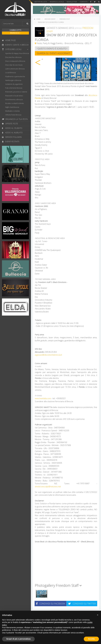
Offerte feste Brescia (13, 115)
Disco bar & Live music (14, 65)
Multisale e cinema (12, 111)
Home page (9, 40)
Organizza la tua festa (15, 119)
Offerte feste (10, 124)
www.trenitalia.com (43, 398)
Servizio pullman (12, 137)
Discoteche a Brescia (13, 57)
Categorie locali (16, 49)
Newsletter (72, 2)
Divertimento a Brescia (14, 99)
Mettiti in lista (41, 2)
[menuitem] (37, 19)
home (37, 19)
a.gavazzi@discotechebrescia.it (48, 355)
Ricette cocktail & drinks (15, 103)
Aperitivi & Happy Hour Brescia (17, 53)
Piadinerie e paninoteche (15, 76)
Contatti (84, 2)
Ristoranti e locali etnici (14, 96)
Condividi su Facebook (50, 604)
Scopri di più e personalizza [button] (18, 639)
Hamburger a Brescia (13, 80)
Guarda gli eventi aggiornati (54, 53)
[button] (98, 615)
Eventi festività (11, 142)
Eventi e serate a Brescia (15, 45)
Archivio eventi (50, 19)
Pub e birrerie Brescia (14, 88)
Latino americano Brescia (15, 69)
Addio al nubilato (12, 133)
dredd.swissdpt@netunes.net (48, 487)
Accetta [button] (91, 639)
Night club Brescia (12, 107)
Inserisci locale (57, 2)
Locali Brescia (11, 73)
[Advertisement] (66, 564)
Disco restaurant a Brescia (15, 61)
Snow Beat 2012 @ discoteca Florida (51, 22)
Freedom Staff (65, 19)
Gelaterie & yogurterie (14, 84)
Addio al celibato (12, 128)
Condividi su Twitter (82, 604)
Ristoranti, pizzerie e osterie (16, 92)
